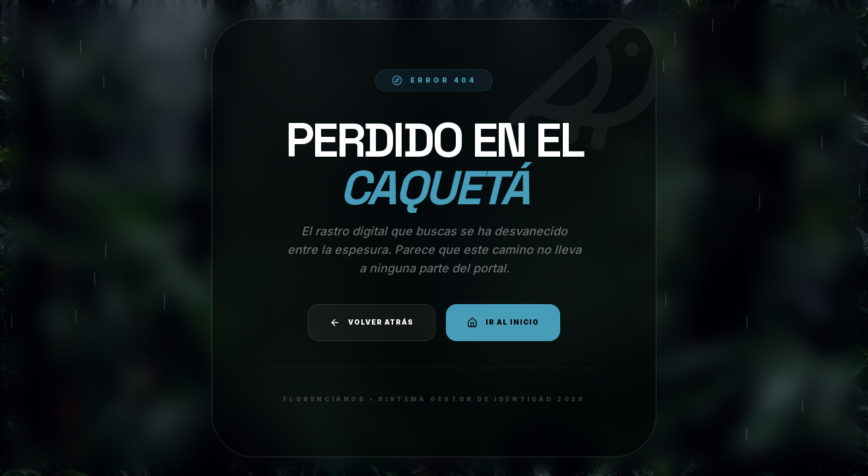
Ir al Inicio (503, 323)
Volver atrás (372, 323)
